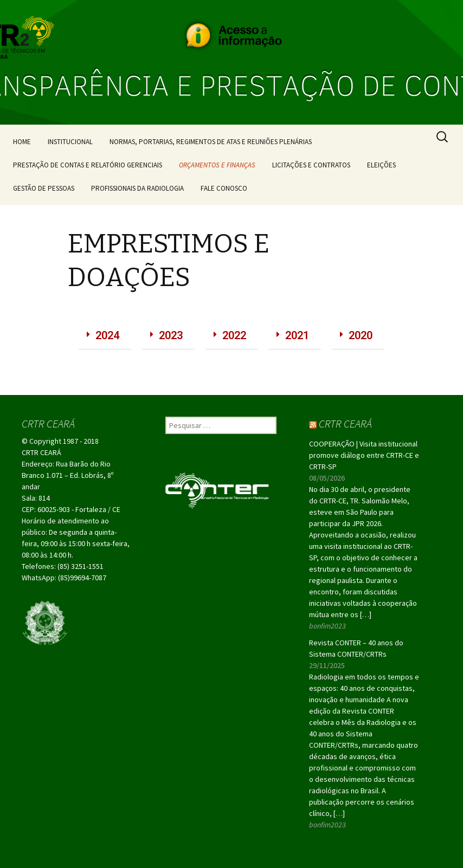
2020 (361, 335)
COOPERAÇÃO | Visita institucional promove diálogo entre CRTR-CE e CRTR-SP (364, 455)
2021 (297, 335)
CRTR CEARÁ (345, 423)
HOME (22, 142)
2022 (234, 335)
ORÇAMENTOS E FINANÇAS (217, 165)
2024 (107, 335)
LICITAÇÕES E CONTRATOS (311, 165)
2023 (171, 335)
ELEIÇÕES (381, 165)
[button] (105, 336)
